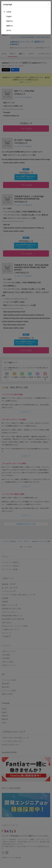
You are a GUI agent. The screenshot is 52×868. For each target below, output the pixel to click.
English (9, 16)
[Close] (48, 4)
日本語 (9, 12)
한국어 (9, 30)
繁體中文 (10, 26)
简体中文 (10, 21)
